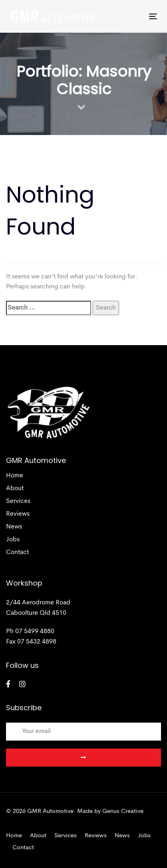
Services (18, 501)
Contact (17, 552)
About (15, 489)
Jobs (13, 540)
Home (15, 476)
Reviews (18, 514)
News (14, 527)
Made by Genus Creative (110, 811)
